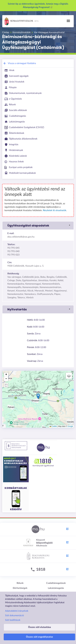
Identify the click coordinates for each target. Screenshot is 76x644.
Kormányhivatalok (19, 21)
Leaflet (53, 426)
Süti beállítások (13, 620)
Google (70, 426)
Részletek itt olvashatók (55, 210)
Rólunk (20, 583)
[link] (38, 226)
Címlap (6, 32)
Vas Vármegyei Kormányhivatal (49, 32)
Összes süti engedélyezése (39, 637)
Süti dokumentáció (14, 615)
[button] (38, 396)
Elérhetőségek (20, 588)
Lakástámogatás (56, 588)
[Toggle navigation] (68, 21)
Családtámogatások (56, 583)
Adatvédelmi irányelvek (17, 611)
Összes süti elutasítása (39, 627)
